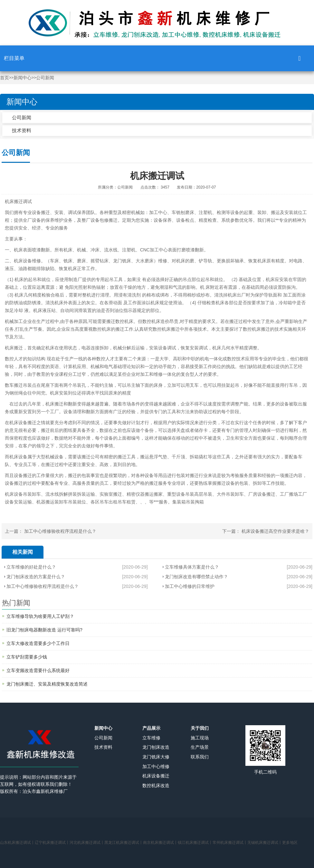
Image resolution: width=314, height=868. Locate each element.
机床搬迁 (14, 201)
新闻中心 (23, 78)
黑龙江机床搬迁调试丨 (124, 843)
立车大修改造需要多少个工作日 (38, 643)
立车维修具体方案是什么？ (192, 567)
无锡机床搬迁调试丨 (265, 843)
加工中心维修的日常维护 (190, 586)
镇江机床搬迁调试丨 (195, 843)
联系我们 (200, 757)
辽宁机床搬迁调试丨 (52, 843)
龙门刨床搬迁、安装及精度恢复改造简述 (47, 684)
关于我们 (200, 728)
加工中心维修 (156, 766)
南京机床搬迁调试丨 (160, 843)
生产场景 (200, 747)
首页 (5, 78)
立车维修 (151, 738)
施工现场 (200, 738)
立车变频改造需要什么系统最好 (38, 670)
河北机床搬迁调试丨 (87, 843)
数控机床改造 (156, 785)
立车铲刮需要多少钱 (27, 657)
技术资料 (22, 130)
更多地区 (290, 843)
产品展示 (151, 728)
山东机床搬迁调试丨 (17, 843)
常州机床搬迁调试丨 (230, 843)
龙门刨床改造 (156, 747)
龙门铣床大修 (156, 757)
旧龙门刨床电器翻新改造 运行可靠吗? (44, 630)
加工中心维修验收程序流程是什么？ (60, 531)
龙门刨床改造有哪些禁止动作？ (196, 577)
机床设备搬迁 (156, 776)
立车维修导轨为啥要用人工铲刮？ (40, 616)
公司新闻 (45, 78)
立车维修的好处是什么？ (31, 567)
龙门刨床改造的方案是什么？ (36, 577)
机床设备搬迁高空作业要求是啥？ (275, 531)
